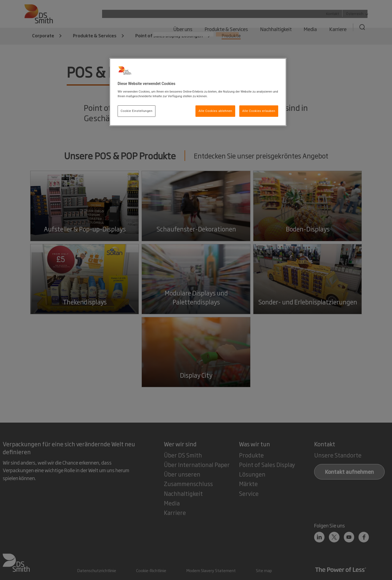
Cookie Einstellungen (137, 111)
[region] (198, 92)
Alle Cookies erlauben (259, 111)
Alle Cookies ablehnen (215, 111)
